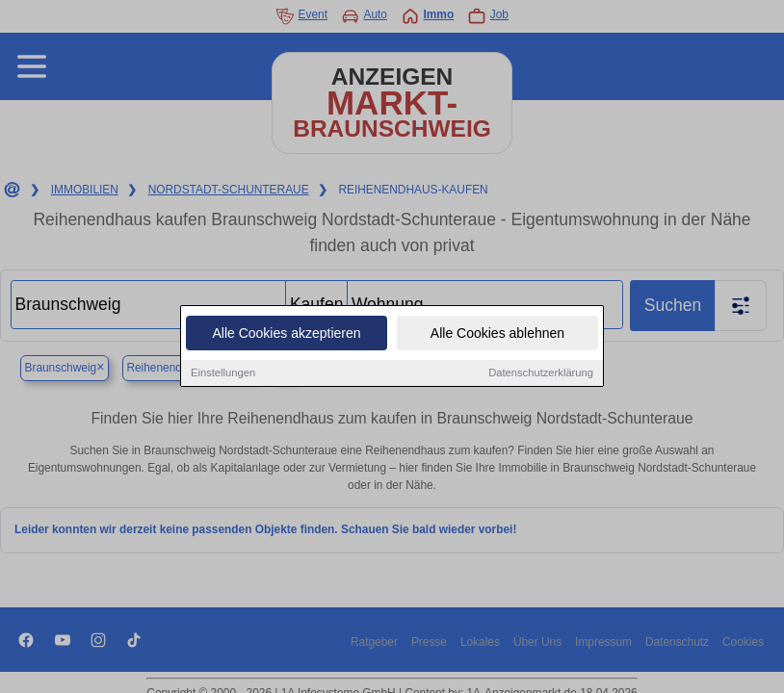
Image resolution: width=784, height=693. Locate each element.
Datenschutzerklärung (541, 374)
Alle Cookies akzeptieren (286, 335)
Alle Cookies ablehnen (497, 335)
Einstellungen (223, 374)
